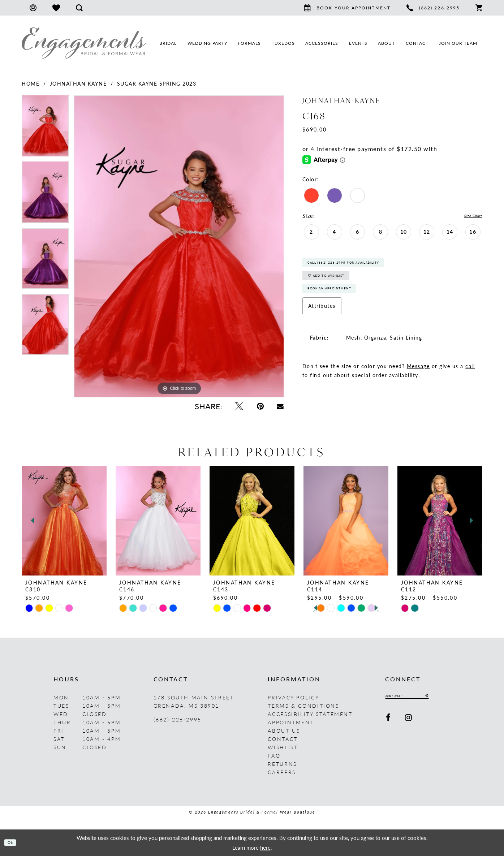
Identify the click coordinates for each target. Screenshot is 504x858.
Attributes (322, 324)
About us (284, 733)
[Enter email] (417, 699)
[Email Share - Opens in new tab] (280, 406)
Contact (283, 741)
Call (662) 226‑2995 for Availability (363, 267)
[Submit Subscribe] (445, 699)
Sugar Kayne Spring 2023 (157, 83)
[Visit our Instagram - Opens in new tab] (409, 722)
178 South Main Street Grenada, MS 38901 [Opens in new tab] (194, 704)
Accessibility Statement (310, 716)
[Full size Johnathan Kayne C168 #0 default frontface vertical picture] (179, 246)
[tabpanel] (45, 128)
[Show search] (79, 8)
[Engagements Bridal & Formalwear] (84, 43)
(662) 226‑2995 (178, 721)
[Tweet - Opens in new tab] (239, 406)
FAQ (274, 758)
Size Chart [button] (468, 216)
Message (418, 384)
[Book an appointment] (347, 8)
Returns (282, 766)
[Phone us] (433, 8)
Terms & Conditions (303, 708)
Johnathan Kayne (78, 83)
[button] (33, 8)
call (470, 384)
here (265, 849)
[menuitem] (33, 8)
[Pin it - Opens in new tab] (260, 406)
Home (31, 83)
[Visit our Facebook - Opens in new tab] (389, 722)
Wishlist (283, 749)
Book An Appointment (343, 305)
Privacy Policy (293, 699)
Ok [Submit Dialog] (14, 844)
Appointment (291, 724)
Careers (282, 774)
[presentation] (64, 523)
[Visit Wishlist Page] (56, 8)
